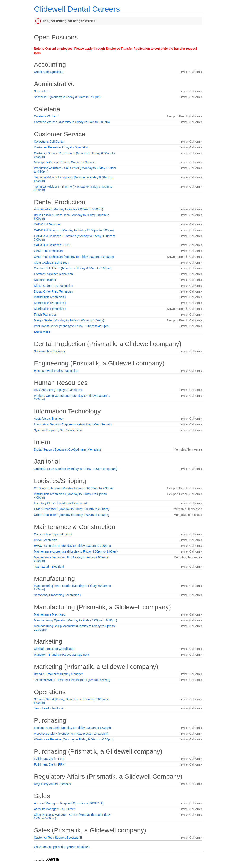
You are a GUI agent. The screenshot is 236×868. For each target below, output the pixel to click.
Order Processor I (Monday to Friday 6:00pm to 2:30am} (72, 509)
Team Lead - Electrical (49, 567)
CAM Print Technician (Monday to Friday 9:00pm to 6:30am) (74, 257)
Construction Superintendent (53, 534)
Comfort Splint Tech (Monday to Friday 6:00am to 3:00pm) (73, 268)
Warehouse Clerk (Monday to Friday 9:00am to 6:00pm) (71, 734)
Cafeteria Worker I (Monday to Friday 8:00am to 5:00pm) (72, 122)
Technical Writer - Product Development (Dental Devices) (72, 680)
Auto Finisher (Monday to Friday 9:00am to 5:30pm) (68, 209)
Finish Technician (45, 315)
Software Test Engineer (50, 351)
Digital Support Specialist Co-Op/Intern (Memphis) (67, 449)
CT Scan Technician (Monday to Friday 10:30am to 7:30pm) (74, 488)
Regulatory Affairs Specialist (53, 784)
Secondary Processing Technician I (57, 595)
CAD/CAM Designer (47, 224)
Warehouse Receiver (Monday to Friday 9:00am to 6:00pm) (74, 739)
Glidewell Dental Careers (77, 9)
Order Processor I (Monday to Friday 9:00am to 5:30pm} (72, 515)
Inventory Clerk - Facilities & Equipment (60, 503)
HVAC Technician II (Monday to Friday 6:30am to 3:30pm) (72, 546)
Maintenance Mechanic (49, 614)
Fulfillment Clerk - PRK (49, 759)
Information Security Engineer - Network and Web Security (73, 424)
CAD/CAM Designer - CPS (52, 245)
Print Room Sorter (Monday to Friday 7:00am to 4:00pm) (72, 326)
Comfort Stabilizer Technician (53, 274)
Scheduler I (42, 91)
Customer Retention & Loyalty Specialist (61, 147)
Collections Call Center (49, 142)
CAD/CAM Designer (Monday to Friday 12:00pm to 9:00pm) (74, 230)
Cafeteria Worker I (46, 116)
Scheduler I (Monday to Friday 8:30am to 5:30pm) (67, 97)
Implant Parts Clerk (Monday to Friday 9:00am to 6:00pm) (72, 728)
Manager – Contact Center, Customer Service (64, 162)
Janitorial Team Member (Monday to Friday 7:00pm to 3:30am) (76, 469)
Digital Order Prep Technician (53, 286)
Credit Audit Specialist (49, 72)
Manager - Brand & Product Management (61, 655)
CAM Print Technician (48, 251)
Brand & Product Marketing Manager (58, 674)
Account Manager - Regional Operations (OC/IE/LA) (69, 803)
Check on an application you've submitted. (62, 847)
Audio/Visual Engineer (49, 419)
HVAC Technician (46, 540)
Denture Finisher (45, 280)
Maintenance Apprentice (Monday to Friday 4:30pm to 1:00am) (76, 551)
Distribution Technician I (50, 297)
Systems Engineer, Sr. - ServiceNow (58, 430)
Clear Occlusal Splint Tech (51, 263)
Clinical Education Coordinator (54, 649)
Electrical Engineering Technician (56, 371)
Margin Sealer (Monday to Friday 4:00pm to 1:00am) (69, 320)
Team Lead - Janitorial (49, 708)
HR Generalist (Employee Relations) (58, 390)
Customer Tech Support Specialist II (58, 838)
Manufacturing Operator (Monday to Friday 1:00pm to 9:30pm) (76, 620)
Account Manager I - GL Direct (54, 809)
